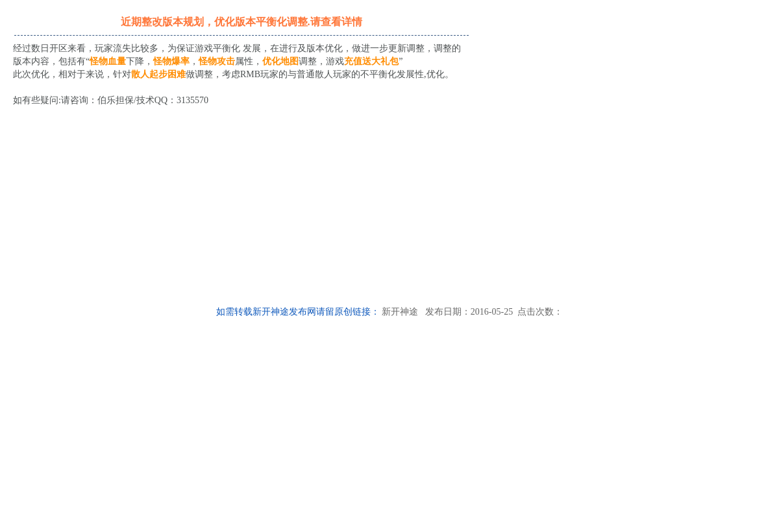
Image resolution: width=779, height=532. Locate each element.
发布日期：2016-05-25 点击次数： (490, 312)
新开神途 (400, 312)
